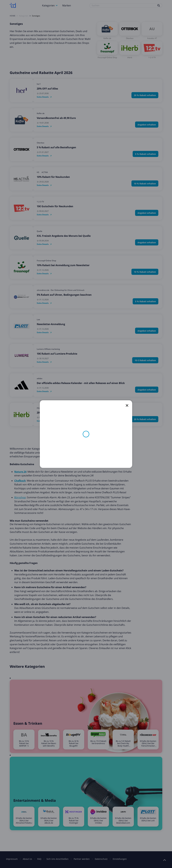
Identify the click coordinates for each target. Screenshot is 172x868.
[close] (127, 405)
